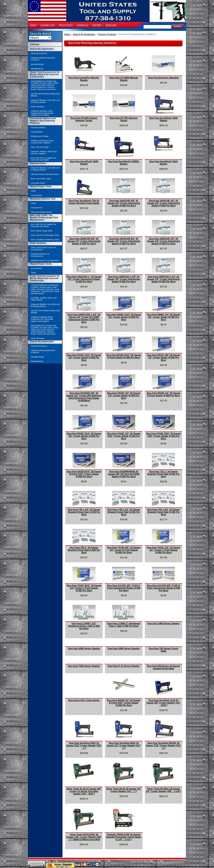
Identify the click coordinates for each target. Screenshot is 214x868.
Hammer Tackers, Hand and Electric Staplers (44, 152)
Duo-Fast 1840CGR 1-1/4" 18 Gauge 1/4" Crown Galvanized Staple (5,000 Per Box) (163, 279)
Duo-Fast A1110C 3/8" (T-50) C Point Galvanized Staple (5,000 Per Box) (124, 588)
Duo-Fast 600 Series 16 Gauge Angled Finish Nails (163, 667)
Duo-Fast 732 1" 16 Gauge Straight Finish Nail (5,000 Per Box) (164, 474)
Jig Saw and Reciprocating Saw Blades (45, 95)
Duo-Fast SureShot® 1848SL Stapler (124, 163)
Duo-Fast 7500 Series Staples (84, 666)
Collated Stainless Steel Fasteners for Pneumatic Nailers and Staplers (42, 113)
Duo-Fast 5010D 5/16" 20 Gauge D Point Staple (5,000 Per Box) (124, 356)
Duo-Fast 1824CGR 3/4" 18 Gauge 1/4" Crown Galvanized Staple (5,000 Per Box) (124, 241)
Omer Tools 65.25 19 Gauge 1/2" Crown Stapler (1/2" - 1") (124, 790)
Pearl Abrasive (38, 107)
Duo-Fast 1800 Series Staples (164, 623)
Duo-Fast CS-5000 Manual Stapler (124, 79)
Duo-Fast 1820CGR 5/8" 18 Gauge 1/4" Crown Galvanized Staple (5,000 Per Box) (84, 241)
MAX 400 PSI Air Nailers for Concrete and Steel (44, 159)
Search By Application (84, 34)
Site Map (97, 25)
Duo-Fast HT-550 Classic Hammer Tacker (84, 119)
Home (33, 25)
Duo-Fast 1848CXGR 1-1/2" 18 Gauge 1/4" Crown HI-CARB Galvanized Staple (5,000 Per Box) (84, 318)
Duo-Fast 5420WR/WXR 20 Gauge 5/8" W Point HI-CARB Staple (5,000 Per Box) (124, 474)
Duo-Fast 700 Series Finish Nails (164, 650)
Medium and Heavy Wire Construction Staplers (42, 142)
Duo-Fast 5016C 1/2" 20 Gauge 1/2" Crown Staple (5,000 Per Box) (124, 395)
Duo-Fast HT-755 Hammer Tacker (124, 119)
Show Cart (111, 25)
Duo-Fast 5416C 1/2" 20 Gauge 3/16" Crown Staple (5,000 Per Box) (124, 436)
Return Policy (66, 25)
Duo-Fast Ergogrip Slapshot (163, 78)
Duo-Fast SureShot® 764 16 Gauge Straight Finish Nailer (84, 202)
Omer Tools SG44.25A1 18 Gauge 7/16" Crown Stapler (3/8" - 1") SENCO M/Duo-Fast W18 (84, 837)
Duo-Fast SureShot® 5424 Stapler (164, 163)
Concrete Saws (38, 183)
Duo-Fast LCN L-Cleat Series (84, 700)
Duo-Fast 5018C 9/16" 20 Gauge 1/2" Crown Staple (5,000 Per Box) (84, 436)
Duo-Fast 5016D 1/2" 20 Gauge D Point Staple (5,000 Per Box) (164, 394)
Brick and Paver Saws (41, 179)
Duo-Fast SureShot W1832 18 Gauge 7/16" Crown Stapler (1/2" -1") (164, 745)
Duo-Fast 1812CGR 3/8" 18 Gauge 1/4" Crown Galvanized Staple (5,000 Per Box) (124, 203)
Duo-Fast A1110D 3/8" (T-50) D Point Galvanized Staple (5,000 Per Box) (164, 588)
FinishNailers (37, 132)
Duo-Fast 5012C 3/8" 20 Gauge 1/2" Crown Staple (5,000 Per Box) (164, 358)
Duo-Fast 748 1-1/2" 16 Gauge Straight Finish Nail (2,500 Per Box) (124, 512)
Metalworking (37, 69)
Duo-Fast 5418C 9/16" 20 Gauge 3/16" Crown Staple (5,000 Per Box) (164, 436)
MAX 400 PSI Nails (40, 147)
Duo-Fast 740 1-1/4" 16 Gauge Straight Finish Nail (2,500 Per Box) (84, 512)
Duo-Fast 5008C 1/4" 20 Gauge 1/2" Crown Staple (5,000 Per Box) (164, 317)
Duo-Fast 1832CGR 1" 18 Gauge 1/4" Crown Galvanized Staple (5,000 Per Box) (84, 279)
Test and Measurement (41, 212)
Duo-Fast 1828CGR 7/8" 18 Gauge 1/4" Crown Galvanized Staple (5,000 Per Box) (163, 241)
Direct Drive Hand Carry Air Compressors (43, 248)
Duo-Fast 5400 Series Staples (124, 648)
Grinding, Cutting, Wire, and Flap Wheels (44, 299)
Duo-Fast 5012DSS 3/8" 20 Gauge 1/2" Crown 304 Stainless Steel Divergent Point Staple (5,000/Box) (84, 397)
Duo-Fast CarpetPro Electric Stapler (84, 79)
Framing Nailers (38, 127)
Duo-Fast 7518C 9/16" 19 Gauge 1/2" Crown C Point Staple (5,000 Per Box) (84, 588)
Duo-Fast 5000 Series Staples (84, 648)
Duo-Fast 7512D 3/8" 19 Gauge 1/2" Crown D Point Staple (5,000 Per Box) (124, 550)
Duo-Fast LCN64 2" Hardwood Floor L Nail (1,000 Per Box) (124, 625)
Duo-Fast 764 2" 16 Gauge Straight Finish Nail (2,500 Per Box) (84, 550)
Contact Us (82, 25)
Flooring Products (107, 34)
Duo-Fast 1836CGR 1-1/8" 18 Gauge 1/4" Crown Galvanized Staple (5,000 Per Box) (124, 279)
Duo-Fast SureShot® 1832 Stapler (164, 119)
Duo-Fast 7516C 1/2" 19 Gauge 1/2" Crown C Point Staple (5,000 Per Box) (164, 550)
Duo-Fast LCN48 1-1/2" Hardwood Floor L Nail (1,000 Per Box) (84, 626)
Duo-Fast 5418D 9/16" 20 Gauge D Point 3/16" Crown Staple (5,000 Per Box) (84, 474)
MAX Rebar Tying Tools (42, 231)
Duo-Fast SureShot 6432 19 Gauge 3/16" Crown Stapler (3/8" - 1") (84, 745)
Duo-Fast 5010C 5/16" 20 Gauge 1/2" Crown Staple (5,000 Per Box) (84, 358)
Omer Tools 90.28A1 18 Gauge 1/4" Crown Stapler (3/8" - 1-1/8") (164, 790)
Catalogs (34, 44)
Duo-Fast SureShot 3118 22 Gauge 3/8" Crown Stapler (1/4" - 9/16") (164, 703)
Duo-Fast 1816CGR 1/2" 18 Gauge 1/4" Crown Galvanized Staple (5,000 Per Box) (163, 203)
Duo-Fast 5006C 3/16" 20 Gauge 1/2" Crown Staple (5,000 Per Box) (124, 317)
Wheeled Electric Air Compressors (40, 255)
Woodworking (37, 64)
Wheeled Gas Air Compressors (45, 260)
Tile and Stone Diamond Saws (45, 174)
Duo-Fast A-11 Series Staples (124, 666)
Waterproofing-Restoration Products (43, 59)
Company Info (47, 25)
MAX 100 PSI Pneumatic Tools (45, 235)
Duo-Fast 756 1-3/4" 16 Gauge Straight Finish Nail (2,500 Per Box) (164, 512)
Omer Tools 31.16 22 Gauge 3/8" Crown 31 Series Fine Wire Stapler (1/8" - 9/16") (84, 791)
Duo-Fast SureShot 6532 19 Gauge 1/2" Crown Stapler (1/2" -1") (124, 745)
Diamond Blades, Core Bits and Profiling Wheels (45, 101)
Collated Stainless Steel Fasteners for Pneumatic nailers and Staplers (42, 319)
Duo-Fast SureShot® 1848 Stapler (84, 163)
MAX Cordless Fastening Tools (45, 239)
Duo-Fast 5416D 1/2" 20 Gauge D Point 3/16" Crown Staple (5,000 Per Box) (124, 703)
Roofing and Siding (40, 136)
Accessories (36, 195)
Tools (33, 191)
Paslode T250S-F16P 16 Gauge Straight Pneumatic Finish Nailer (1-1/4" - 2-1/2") (124, 837)
